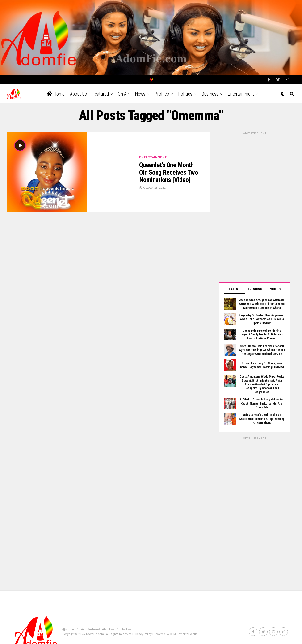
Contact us (124, 626)
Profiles (162, 90)
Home (56, 90)
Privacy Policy (143, 631)
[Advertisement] (255, 203)
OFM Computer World (184, 631)
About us (78, 90)
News (140, 90)
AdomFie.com (95, 631)
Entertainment (241, 90)
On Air (124, 90)
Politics (185, 90)
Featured (101, 90)
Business (210, 90)
